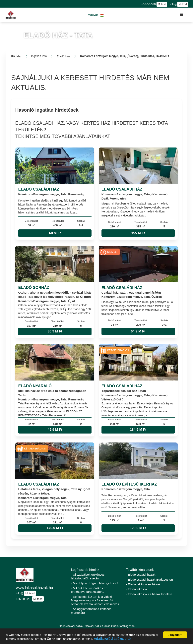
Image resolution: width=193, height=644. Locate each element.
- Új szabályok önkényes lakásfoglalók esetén (88, 576)
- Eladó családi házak (141, 575)
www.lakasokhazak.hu (34, 588)
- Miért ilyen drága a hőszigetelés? (95, 583)
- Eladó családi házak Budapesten (149, 580)
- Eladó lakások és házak (143, 584)
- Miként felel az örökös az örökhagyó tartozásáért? (89, 590)
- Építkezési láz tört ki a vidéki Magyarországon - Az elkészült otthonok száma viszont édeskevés (95, 600)
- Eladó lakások (137, 589)
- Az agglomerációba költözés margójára (91, 611)
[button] (96, 15)
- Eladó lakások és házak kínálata (149, 594)
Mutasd (162, 4)
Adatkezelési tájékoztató (112, 639)
